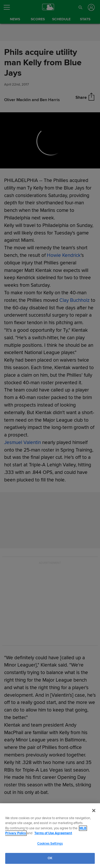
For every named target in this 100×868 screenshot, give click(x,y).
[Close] (94, 811)
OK (50, 858)
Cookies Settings (50, 844)
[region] (50, 836)
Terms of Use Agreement (53, 833)
